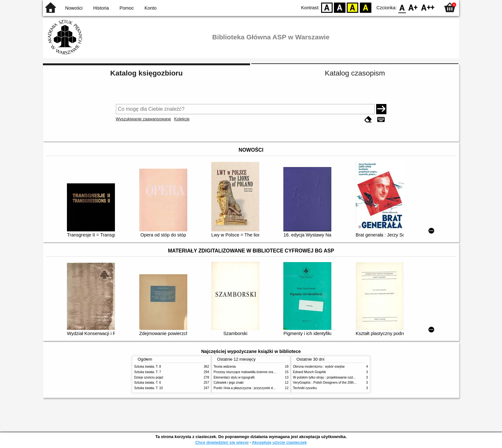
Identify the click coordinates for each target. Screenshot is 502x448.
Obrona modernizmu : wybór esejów (319, 367)
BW (340, 7)
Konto (150, 8)
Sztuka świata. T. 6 (148, 383)
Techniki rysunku (305, 388)
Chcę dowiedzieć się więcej (222, 442)
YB (353, 7)
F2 (428, 7)
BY (365, 7)
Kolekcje (182, 119)
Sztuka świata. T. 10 (148, 388)
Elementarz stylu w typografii (234, 377)
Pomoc (127, 8)
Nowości (74, 8)
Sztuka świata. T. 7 (148, 372)
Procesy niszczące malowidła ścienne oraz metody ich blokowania (261, 372)
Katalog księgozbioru (146, 73)
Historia (101, 8)
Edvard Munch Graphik (309, 372)
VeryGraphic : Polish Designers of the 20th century (329, 383)
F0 (402, 7)
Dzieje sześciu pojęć (149, 377)
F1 (413, 7)
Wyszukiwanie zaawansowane (144, 119)
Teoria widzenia (225, 367)
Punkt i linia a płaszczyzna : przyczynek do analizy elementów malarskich (266, 388)
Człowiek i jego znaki (229, 383)
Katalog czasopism (355, 73)
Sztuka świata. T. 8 (148, 367)
